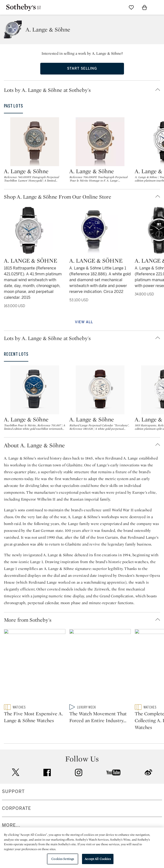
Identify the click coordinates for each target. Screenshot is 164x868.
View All (84, 322)
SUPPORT (13, 802)
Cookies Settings (63, 859)
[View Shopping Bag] (144, 7)
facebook (47, 783)
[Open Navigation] (158, 7)
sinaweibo (148, 783)
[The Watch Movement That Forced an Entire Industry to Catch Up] (100, 677)
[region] (82, 848)
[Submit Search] (118, 7)
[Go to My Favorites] (131, 7)
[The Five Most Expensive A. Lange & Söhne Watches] (35, 677)
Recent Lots (16, 354)
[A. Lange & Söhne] (35, 142)
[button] (84, 90)
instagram (79, 783)
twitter (16, 783)
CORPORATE (16, 819)
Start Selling (82, 69)
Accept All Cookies (98, 859)
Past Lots (13, 106)
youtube (113, 783)
